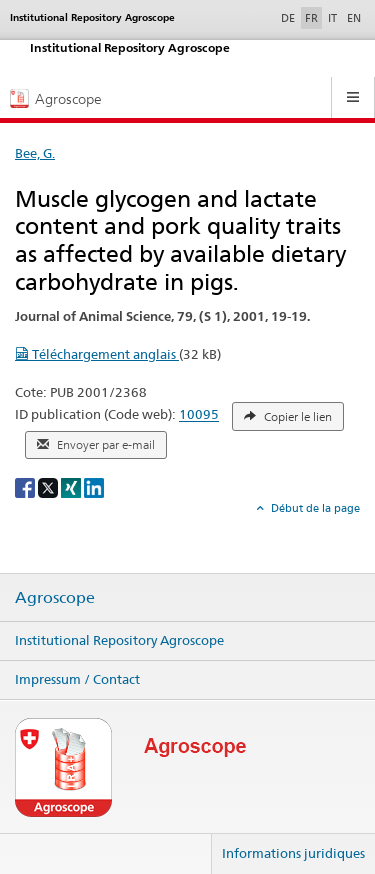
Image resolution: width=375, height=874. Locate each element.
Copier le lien (288, 417)
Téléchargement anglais (97, 354)
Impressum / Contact (77, 679)
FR (311, 18)
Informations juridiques (293, 853)
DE (290, 17)
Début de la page (314, 508)
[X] (49, 486)
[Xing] (72, 486)
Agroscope (55, 598)
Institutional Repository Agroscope (119, 640)
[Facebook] (26, 486)
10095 (199, 415)
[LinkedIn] (94, 486)
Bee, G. (35, 153)
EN (354, 18)
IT (332, 18)
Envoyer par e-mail (96, 445)
